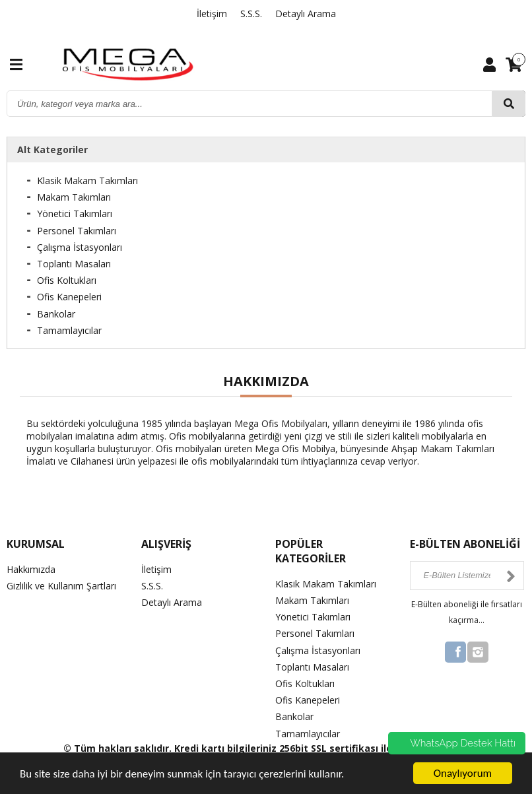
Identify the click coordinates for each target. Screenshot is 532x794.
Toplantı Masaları (74, 264)
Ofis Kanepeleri (69, 297)
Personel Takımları (77, 231)
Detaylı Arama (306, 14)
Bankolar (56, 314)
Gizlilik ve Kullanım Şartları (61, 586)
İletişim (212, 14)
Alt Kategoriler (52, 149)
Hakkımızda (31, 569)
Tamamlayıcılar (69, 330)
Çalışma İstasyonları (80, 247)
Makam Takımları (74, 197)
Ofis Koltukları (67, 280)
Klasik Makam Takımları (87, 181)
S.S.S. (251, 14)
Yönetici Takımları (75, 214)
